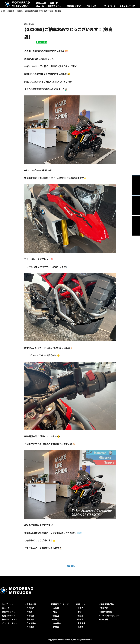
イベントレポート (92, 6)
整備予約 (104, 608)
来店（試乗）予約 (107, 604)
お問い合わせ (106, 612)
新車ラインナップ (127, 6)
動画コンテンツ (74, 6)
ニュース (40, 6)
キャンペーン (110, 6)
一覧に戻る (70, 566)
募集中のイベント (56, 6)
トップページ (8, 604)
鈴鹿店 (31, 627)
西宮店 (31, 616)
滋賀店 (31, 619)
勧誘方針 (104, 619)
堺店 (30, 612)
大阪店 (31, 608)
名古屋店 (32, 623)
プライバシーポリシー (110, 616)
